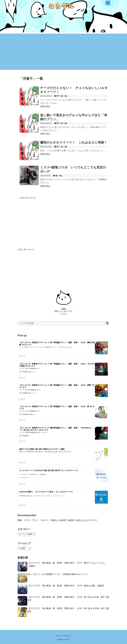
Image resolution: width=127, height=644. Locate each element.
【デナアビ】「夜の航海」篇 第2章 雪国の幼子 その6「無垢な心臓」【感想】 (66, 586)
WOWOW (93, 520)
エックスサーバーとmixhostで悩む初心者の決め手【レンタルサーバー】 (49, 470)
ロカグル (66, 640)
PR (58, 96)
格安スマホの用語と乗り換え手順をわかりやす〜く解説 (42, 449)
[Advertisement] (63, 52)
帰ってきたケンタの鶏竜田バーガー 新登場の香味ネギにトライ (58, 574)
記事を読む (45, 106)
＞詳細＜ (64, 314)
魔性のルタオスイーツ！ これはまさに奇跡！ (74, 142)
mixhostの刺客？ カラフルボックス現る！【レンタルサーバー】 (46, 492)
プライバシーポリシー (64, 636)
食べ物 (64, 96)
